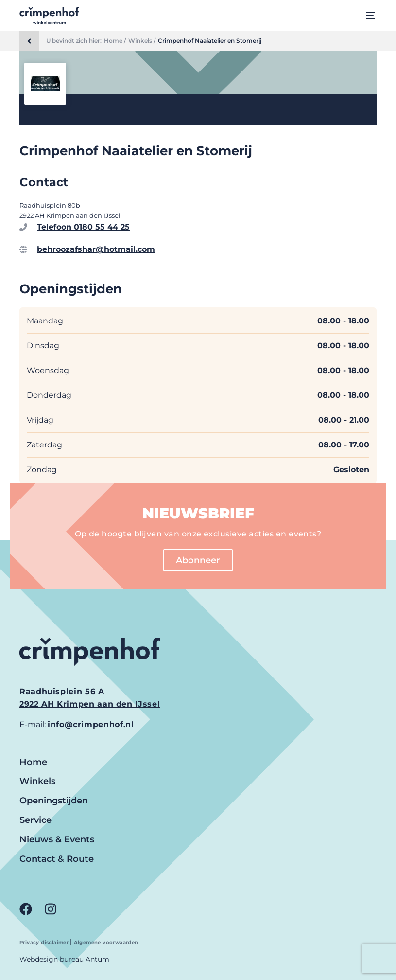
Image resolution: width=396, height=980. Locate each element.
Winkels (37, 781)
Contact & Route (57, 859)
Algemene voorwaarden (106, 942)
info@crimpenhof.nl (91, 724)
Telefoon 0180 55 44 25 (83, 227)
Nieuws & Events (57, 839)
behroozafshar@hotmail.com (96, 249)
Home (33, 762)
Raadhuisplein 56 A (62, 691)
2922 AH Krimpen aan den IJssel (90, 704)
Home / (115, 41)
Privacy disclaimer (45, 942)
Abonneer (198, 560)
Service (35, 820)
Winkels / (142, 41)
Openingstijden (54, 801)
